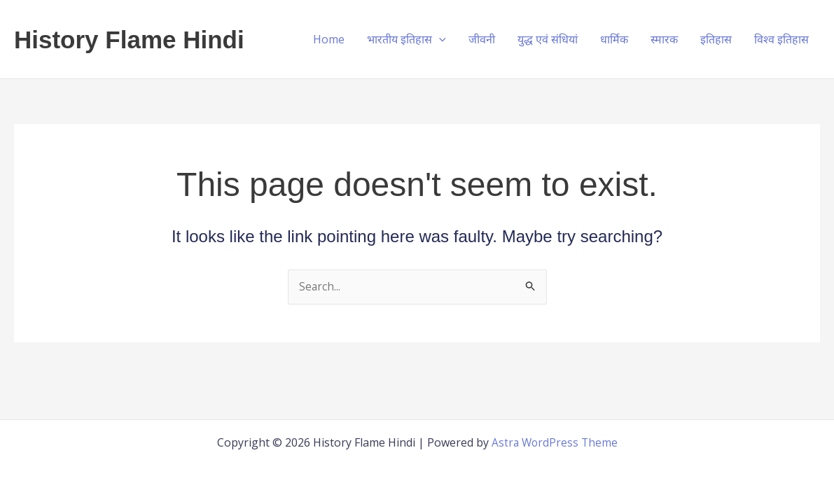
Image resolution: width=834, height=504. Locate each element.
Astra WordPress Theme (555, 442)
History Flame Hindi (129, 40)
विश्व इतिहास (781, 39)
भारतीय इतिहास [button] (406, 39)
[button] (439, 39)
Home (329, 39)
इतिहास (716, 39)
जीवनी (482, 39)
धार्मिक (614, 39)
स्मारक (664, 39)
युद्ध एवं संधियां (548, 39)
